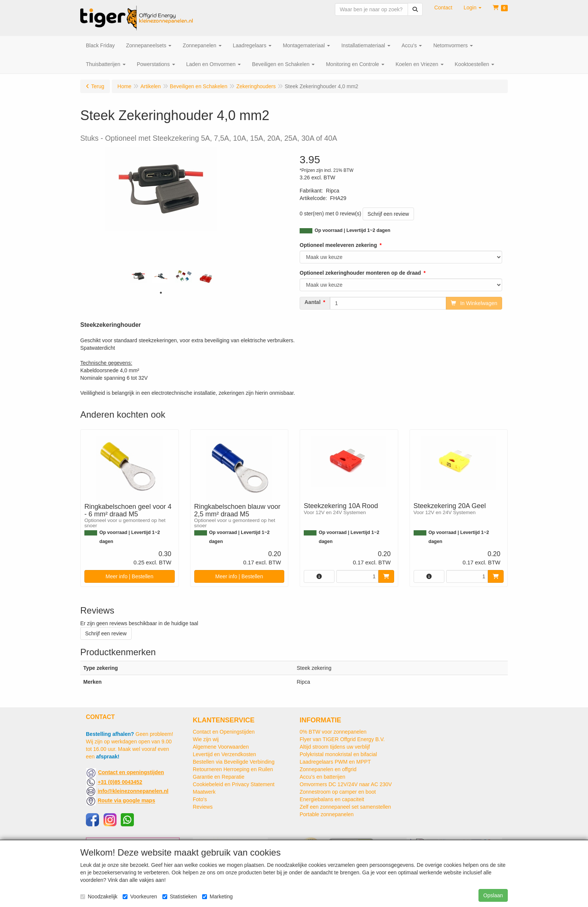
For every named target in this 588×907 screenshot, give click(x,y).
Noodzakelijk (99, 896)
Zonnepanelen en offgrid (328, 769)
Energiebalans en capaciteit (332, 799)
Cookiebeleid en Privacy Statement (234, 784)
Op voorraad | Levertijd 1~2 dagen (352, 230)
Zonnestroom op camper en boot (338, 792)
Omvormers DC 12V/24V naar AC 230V (346, 784)
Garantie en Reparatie (219, 777)
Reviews (203, 807)
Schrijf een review (388, 214)
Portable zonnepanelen (327, 814)
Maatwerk (204, 792)
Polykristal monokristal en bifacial (338, 754)
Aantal (313, 302)
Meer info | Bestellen (130, 576)
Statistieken (180, 896)
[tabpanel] (138, 276)
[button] (472, 8)
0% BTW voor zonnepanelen (333, 732)
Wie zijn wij (206, 739)
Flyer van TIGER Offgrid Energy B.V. (342, 739)
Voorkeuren (140, 896)
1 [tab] (161, 293)
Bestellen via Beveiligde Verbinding (234, 762)
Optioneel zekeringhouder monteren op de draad (360, 273)
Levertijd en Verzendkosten (224, 754)
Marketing (217, 896)
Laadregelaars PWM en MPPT (335, 762)
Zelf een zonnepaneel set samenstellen (345, 807)
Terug (98, 86)
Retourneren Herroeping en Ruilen (233, 769)
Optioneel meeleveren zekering (338, 245)
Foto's (200, 799)
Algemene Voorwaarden (221, 747)
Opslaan (493, 895)
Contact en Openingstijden (224, 732)
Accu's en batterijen (322, 777)
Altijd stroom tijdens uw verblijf (335, 747)
